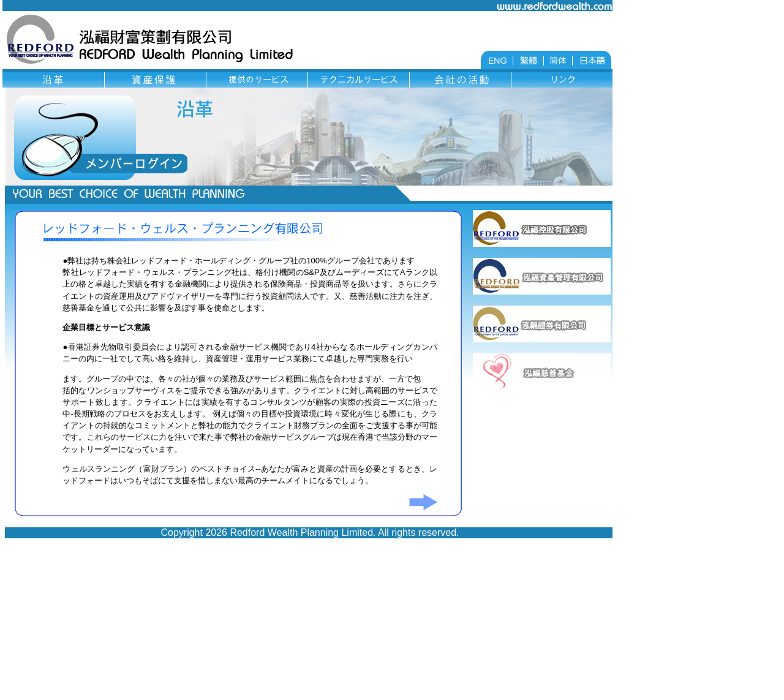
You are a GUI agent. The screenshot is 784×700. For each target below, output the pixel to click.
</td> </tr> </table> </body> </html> (307, 394)
